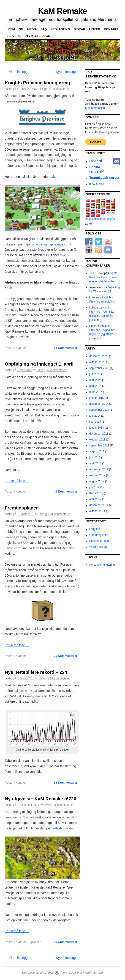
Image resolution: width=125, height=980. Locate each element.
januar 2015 (96, 398)
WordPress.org (98, 547)
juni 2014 (95, 416)
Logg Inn (95, 529)
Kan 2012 (95, 493)
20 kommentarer (60, 514)
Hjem (11, 29)
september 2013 (99, 446)
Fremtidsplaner (21, 508)
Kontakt (111, 29)
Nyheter (21, 348)
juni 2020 (95, 374)
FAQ (44, 29)
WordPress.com (93, 973)
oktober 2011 (97, 511)
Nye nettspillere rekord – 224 (36, 672)
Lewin (47, 805)
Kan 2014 (95, 422)
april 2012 (95, 499)
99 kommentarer (63, 805)
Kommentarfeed (99, 541)
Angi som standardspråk (100, 219)
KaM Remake (62, 11)
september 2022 (99, 368)
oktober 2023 (97, 362)
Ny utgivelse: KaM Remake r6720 (41, 799)
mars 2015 (96, 392)
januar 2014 (96, 428)
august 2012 (97, 481)
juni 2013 (95, 457)
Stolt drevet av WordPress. (38, 973)
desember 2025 (99, 356)
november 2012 (99, 469)
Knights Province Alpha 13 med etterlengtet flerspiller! (103, 277)
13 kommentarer (60, 678)
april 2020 (95, 380)
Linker (95, 29)
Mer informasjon (95, 108)
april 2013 (95, 463)
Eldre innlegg (16, 72)
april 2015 (95, 386)
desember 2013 (99, 434)
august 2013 (97, 451)
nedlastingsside (62, 828)
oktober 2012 (97, 475)
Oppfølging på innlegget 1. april (39, 364)
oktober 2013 (97, 440)
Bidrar (80, 29)
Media (32, 29)
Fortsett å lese (17, 481)
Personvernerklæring (102, 565)
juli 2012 (94, 487)
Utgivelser (34, 942)
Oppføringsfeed (99, 535)
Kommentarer (66, 348)
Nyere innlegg (68, 72)
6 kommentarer (57, 370)
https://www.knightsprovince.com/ (47, 244)
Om (21, 29)
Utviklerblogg (37, 36)
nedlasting (60, 29)
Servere (14, 36)
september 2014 (99, 410)
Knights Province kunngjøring (38, 83)
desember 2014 (99, 404)
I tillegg (42, 89)
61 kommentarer (59, 89)
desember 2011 (99, 505)
